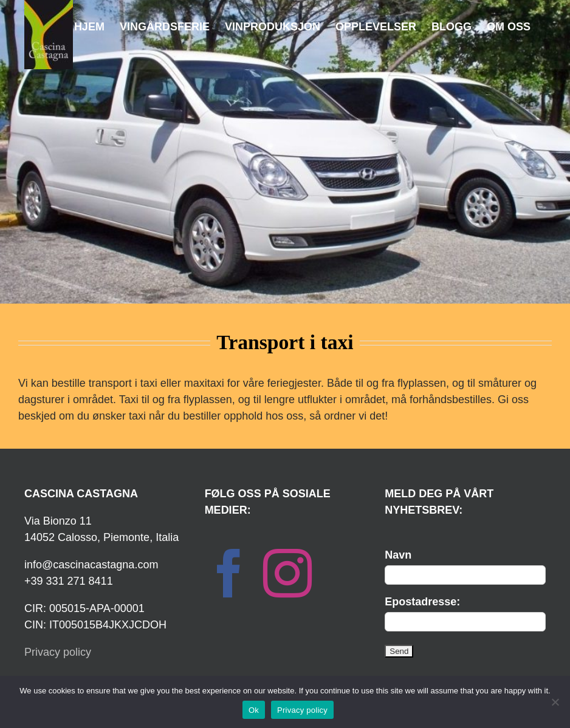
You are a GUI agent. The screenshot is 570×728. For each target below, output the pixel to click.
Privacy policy (58, 652)
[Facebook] (229, 573)
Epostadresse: (422, 602)
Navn (398, 555)
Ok (254, 710)
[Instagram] (287, 573)
